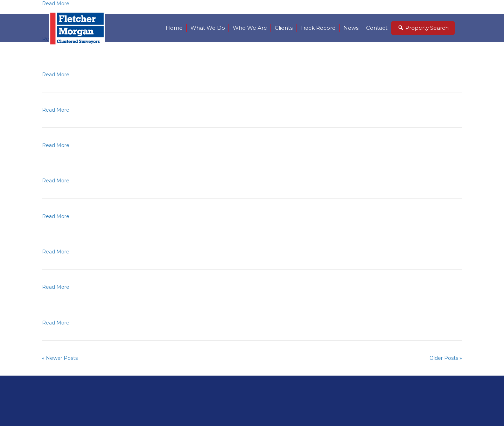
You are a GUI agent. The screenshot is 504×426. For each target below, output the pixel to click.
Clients (284, 28)
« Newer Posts (60, 358)
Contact (377, 28)
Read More (56, 75)
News (351, 28)
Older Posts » (446, 358)
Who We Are (250, 28)
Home (174, 28)
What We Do (208, 28)
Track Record (318, 28)
